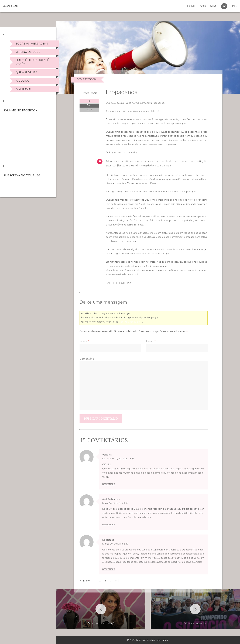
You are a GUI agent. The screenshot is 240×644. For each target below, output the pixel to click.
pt (235, 6)
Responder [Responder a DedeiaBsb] (109, 569)
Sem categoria (87, 79)
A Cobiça (22, 81)
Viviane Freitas (11, 6)
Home (191, 6)
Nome (83, 341)
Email (150, 341)
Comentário (87, 359)
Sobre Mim (208, 6)
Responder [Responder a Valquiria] (109, 484)
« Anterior (85, 581)
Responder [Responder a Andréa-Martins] (109, 525)
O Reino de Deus (28, 52)
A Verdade (24, 89)
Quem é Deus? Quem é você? (32, 62)
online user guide (130, 322)
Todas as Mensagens (32, 44)
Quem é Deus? (26, 73)
